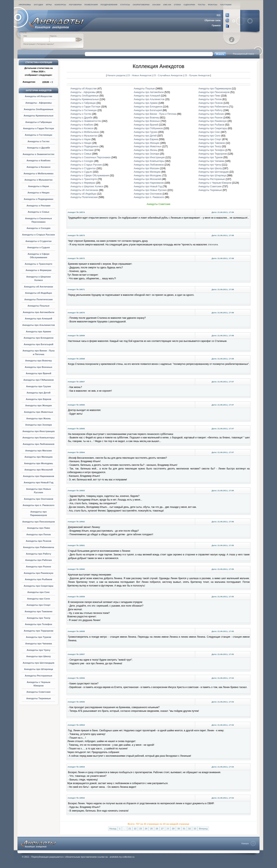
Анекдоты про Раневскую (39, 573)
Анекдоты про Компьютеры (39, 438)
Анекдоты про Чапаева (38, 644)
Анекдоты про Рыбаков (39, 579)
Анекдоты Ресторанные (38, 676)
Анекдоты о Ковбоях (39, 160)
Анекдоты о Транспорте (39, 264)
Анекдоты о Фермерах (38, 270)
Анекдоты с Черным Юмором (215, 183)
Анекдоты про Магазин (38, 451)
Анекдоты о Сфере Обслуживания (90, 176)
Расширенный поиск (243, 54)
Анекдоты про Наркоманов (38, 476)
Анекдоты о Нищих (39, 193)
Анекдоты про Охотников (38, 499)
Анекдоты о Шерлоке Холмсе (87, 186)
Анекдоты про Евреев (38, 399)
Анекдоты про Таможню (38, 611)
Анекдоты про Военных (38, 367)
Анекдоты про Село (38, 599)
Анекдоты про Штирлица (38, 669)
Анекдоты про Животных (38, 412)
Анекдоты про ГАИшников (38, 380)
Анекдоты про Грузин (38, 386)
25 (151, 829)
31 (184, 829)
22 (135, 829)
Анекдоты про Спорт (38, 605)
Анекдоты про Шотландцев (39, 663)
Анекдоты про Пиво (38, 528)
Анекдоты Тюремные (38, 698)
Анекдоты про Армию (39, 332)
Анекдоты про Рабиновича (38, 547)
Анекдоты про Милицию (38, 457)
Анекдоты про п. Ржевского (39, 505)
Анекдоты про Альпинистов (39, 325)
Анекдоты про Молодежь (38, 463)
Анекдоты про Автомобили (38, 312)
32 (190, 829)
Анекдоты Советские (38, 692)
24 (146, 829)
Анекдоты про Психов (39, 541)
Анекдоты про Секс (39, 592)
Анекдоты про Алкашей (39, 319)
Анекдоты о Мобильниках (38, 173)
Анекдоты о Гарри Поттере (38, 128)
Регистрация (29, 44)
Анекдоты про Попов (39, 534)
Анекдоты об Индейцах (38, 293)
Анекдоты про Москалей (38, 470)
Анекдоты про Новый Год (39, 482)
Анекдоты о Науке (38, 186)
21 (130, 829)
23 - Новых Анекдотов (140, 75)
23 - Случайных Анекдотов (168, 75)
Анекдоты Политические (39, 299)
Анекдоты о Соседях (39, 228)
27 (162, 829)
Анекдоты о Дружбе (38, 148)
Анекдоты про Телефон (39, 624)
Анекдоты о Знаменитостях (39, 154)
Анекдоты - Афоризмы (39, 103)
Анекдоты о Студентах (38, 241)
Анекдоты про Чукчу (38, 650)
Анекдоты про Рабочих (38, 560)
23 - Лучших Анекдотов (197, 75)
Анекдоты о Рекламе (39, 206)
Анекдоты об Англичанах (39, 287)
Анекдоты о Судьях (39, 247)
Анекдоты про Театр (39, 618)
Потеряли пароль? (45, 44)
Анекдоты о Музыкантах (38, 180)
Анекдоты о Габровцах (38, 122)
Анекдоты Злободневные (39, 109)
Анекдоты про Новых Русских (150, 190)
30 (179, 829)
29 (173, 829)
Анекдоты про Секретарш (39, 586)
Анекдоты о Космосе (39, 167)
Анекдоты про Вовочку (38, 361)
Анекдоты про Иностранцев (38, 431)
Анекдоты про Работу (39, 554)
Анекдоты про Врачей (38, 373)
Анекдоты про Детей (38, 393)
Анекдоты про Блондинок (38, 338)
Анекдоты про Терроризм (38, 631)
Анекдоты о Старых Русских (39, 235)
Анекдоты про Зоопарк (38, 425)
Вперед (203, 829)
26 (157, 829)
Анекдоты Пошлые (39, 306)
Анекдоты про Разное (39, 567)
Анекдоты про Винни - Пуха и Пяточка (155, 114)
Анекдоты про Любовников (39, 444)
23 (141, 829)
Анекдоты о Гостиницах (39, 135)
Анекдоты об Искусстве (38, 96)
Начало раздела (116, 75)
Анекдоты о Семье (39, 212)
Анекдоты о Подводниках (39, 199)
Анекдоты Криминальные (38, 116)
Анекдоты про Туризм (38, 637)
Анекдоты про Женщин (38, 405)
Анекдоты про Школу (38, 656)
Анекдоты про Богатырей (39, 344)
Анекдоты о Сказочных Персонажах (91, 157)
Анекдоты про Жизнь (38, 418)
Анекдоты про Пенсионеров (39, 522)
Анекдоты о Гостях (39, 141)
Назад (113, 829)
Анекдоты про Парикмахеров (215, 89)
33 (195, 829)
